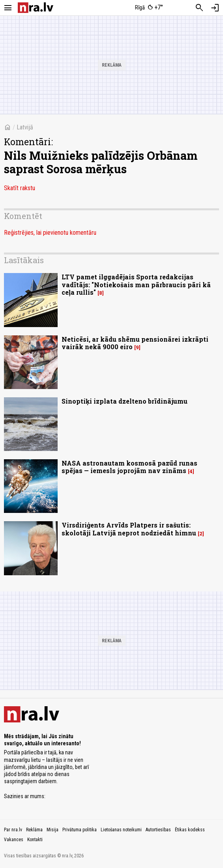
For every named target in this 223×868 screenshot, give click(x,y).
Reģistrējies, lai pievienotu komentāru (50, 233)
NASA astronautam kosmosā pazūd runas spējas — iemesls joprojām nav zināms (129, 467)
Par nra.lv (13, 830)
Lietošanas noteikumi (121, 830)
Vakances (14, 840)
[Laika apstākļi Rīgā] (149, 8)
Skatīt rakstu (20, 188)
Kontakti (35, 840)
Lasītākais (24, 260)
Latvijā (25, 127)
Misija (52, 830)
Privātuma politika (80, 830)
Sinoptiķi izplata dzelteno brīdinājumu (125, 401)
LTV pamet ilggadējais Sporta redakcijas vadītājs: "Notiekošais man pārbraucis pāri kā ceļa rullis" (136, 284)
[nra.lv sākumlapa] (36, 8)
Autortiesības (158, 830)
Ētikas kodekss (190, 830)
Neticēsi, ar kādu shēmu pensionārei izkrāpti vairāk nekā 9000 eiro (135, 343)
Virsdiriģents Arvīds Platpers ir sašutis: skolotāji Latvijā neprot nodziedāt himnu (129, 529)
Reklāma (34, 830)
